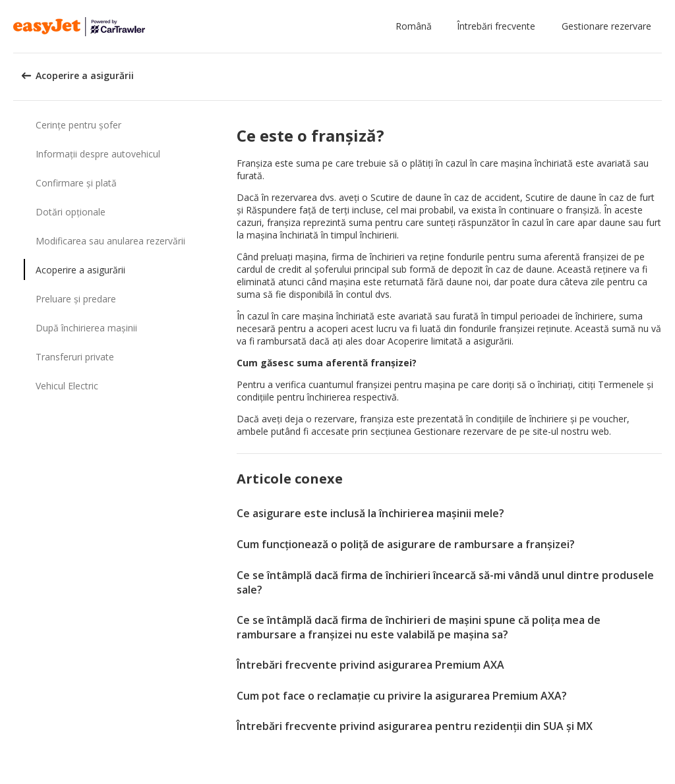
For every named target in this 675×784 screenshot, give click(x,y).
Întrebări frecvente (496, 26)
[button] (416, 26)
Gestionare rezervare (606, 26)
